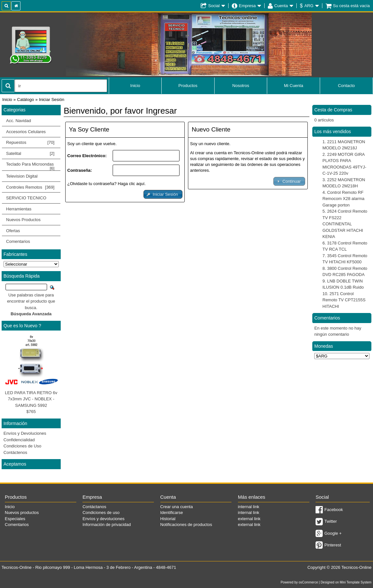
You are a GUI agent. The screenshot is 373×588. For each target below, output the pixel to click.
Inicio (135, 86)
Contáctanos (94, 507)
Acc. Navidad (19, 121)
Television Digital (30, 176)
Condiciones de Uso (22, 446)
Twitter (330, 521)
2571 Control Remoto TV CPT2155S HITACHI (344, 300)
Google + (333, 533)
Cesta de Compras (333, 110)
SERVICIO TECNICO (26, 198)
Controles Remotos (30, 187)
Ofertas (13, 231)
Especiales (15, 519)
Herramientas (19, 209)
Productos (188, 86)
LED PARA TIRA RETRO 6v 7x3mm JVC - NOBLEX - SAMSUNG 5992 (31, 399)
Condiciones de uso (101, 513)
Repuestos (30, 143)
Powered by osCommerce (299, 582)
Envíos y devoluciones (103, 519)
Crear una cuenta (177, 507)
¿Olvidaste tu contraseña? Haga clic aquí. (106, 184)
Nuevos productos (22, 513)
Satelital (30, 153)
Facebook (334, 510)
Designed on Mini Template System (346, 582)
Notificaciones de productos (186, 525)
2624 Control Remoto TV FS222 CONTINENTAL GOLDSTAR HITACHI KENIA (345, 224)
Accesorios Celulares (26, 132)
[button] (163, 194)
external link (249, 519)
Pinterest (333, 545)
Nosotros (241, 86)
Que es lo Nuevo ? (22, 326)
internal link (249, 507)
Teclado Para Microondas (30, 166)
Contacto (346, 86)
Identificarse (172, 513)
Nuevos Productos (23, 220)
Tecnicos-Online (357, 567)
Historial (168, 519)
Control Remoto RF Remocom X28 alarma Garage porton (343, 199)
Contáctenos (15, 452)
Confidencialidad (19, 440)
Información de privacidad (107, 525)
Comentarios (18, 241)
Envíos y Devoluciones (25, 433)
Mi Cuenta (294, 86)
